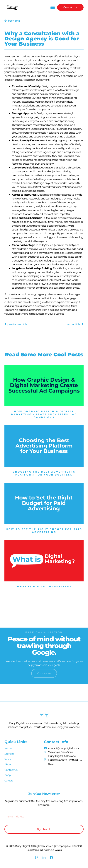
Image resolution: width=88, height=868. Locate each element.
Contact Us (11, 770)
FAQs (8, 775)
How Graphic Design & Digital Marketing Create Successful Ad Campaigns (44, 414)
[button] (53, 7)
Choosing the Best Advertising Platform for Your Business (44, 473)
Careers (9, 781)
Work (8, 759)
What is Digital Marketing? (44, 587)
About (8, 764)
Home (8, 748)
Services (9, 754)
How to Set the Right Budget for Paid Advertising (44, 531)
